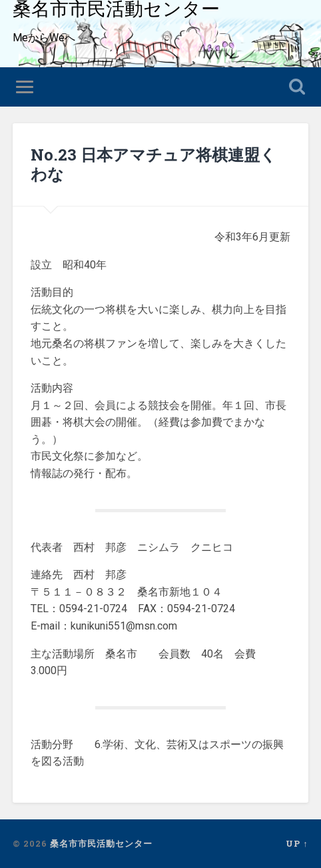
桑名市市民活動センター (101, 843)
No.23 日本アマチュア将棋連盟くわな (154, 164)
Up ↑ (297, 843)
